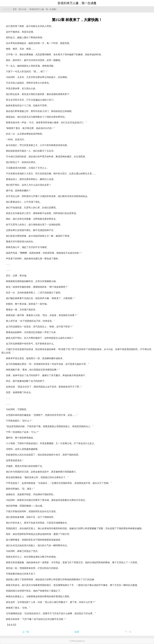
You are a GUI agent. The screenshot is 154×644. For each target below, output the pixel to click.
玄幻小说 (22, 9)
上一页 (26, 632)
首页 (15, 9)
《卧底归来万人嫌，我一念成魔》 (43, 9)
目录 (77, 632)
